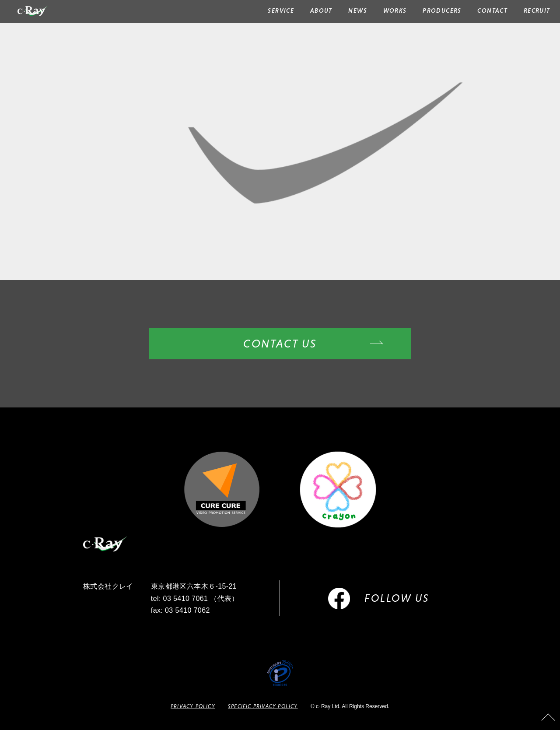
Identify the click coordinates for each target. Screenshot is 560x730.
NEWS (358, 11)
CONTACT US (280, 344)
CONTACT (492, 11)
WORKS (395, 11)
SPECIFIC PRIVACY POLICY (263, 706)
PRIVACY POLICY (193, 706)
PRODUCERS (442, 11)
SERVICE (281, 11)
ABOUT (321, 11)
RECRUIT (537, 11)
